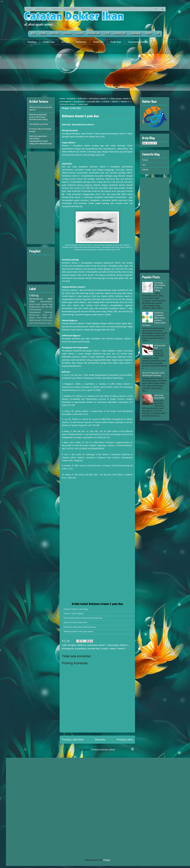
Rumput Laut (120, 33)
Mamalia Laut (94, 33)
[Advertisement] (95, 70)
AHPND (32, 307)
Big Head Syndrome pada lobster (76, 622)
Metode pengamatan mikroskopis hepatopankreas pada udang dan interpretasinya (40, 140)
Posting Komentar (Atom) (103, 750)
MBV (39, 320)
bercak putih (35, 304)
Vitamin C (125, 102)
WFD (51, 318)
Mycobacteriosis (36, 299)
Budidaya (98, 42)
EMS (51, 307)
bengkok (71, 99)
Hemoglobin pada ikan (39, 124)
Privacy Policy (71, 9)
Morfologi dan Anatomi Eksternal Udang (160, 287)
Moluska (67, 33)
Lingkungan (135, 33)
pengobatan (79, 102)
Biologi (65, 42)
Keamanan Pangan (139, 42)
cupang (44, 304)
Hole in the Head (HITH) (159, 397)
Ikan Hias (55, 33)
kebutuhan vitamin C (99, 99)
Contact (55, 9)
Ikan (33, 33)
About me (85, 9)
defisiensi (82, 99)
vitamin (115, 102)
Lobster (79, 33)
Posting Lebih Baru (73, 740)
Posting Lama (125, 740)
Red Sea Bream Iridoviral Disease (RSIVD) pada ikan (83, 618)
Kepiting (32, 42)
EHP (47, 307)
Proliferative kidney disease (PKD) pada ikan (80, 627)
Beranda (100, 740)
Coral (107, 33)
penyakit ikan (94, 102)
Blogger (107, 860)
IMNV (50, 299)
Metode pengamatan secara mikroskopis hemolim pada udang (38, 117)
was (144, 165)
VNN (46, 320)
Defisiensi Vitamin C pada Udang (76, 609)
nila (36, 320)
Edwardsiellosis (46, 302)
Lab (158, 33)
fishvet (145, 160)
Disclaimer (41, 9)
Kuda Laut (49, 42)
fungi (50, 304)
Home (29, 9)
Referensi (81, 42)
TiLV (43, 320)
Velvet (32, 302)
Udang (42, 33)
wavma (145, 170)
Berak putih (40, 307)
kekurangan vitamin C (121, 99)
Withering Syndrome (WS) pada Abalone (78, 631)
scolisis (106, 102)
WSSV (31, 320)
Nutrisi (148, 33)
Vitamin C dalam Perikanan (74, 614)
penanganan (66, 102)
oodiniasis (44, 323)
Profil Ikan (116, 42)
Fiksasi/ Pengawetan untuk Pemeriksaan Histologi (153, 374)
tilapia (50, 323)
